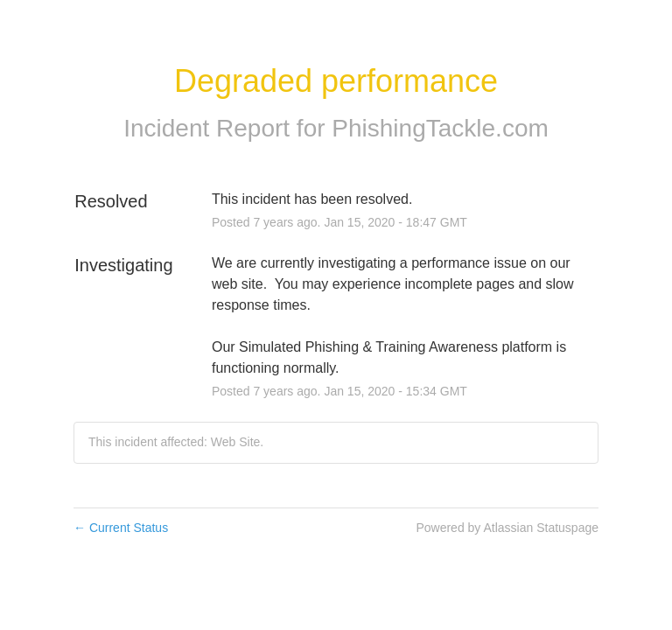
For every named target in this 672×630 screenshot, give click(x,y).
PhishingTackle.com (440, 128)
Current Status (121, 528)
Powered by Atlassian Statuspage (507, 528)
